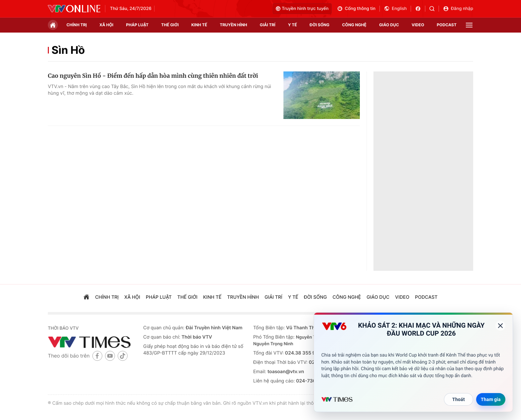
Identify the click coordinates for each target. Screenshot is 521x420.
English (395, 9)
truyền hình (233, 25)
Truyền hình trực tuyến (302, 9)
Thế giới (170, 25)
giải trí (268, 25)
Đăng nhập (458, 9)
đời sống (320, 25)
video (418, 25)
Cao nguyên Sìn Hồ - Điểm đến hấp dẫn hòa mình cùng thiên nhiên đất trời (153, 76)
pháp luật (137, 25)
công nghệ (354, 25)
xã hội (106, 25)
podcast (447, 25)
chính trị (77, 25)
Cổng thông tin (356, 9)
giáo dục (389, 25)
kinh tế (199, 25)
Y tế (293, 25)
